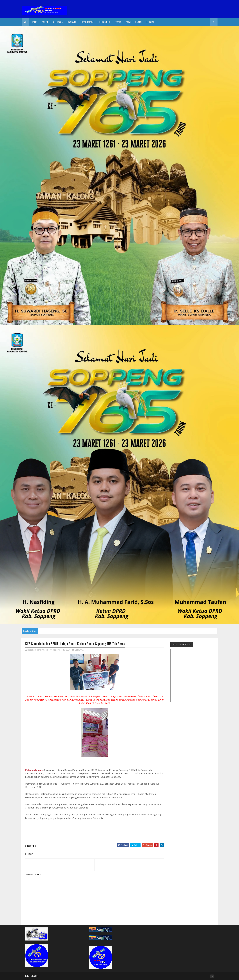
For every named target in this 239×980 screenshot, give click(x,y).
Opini (128, 22)
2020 (36, 976)
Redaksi (150, 22)
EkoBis (118, 22)
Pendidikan (105, 22)
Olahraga (58, 22)
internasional (88, 22)
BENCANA (79, 650)
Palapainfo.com (34, 770)
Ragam (138, 22)
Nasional (72, 22)
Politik (45, 22)
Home (34, 22)
